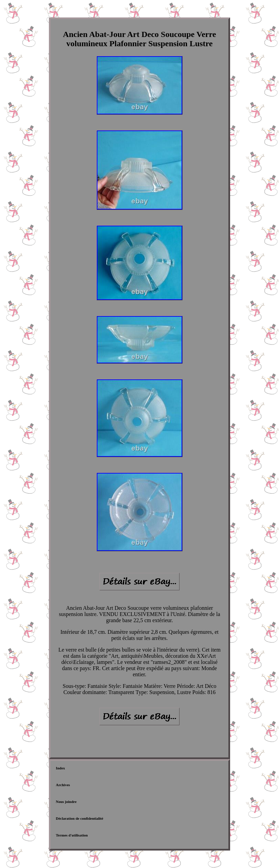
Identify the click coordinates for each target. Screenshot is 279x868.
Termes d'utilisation (72, 835)
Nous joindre (66, 802)
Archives (63, 785)
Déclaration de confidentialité (79, 818)
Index (60, 768)
